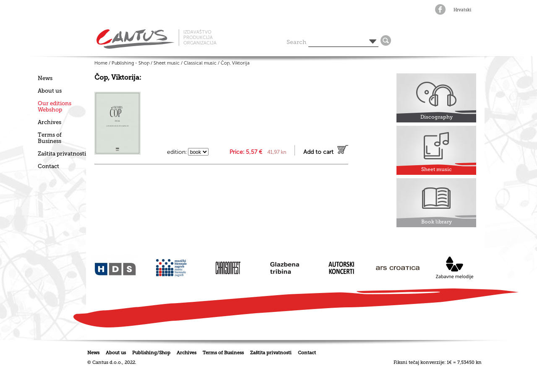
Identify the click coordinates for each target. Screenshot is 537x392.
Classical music (200, 63)
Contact (48, 166)
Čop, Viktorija (235, 63)
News (45, 78)
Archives (50, 122)
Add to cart (318, 152)
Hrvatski (462, 10)
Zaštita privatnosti (62, 154)
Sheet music (167, 63)
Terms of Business (50, 138)
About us (50, 91)
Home (101, 63)
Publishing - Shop (130, 63)
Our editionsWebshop (55, 106)
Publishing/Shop (151, 353)
